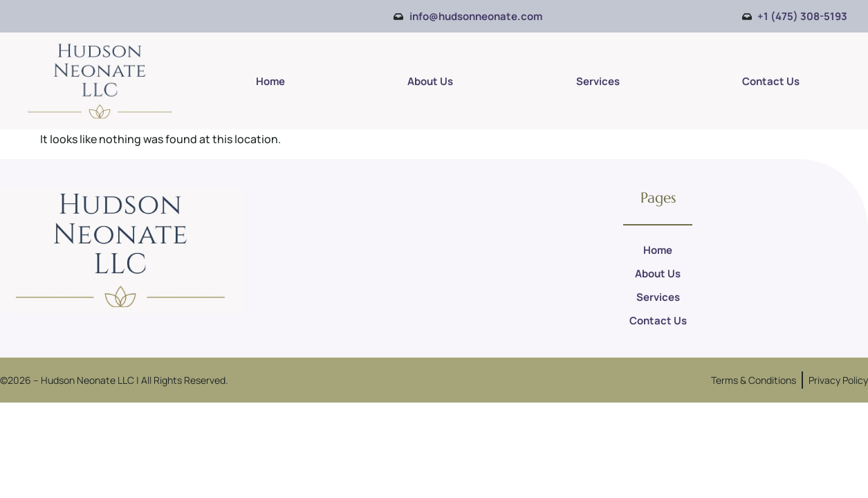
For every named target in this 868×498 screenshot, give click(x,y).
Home (270, 81)
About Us (430, 81)
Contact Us (771, 81)
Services (598, 81)
